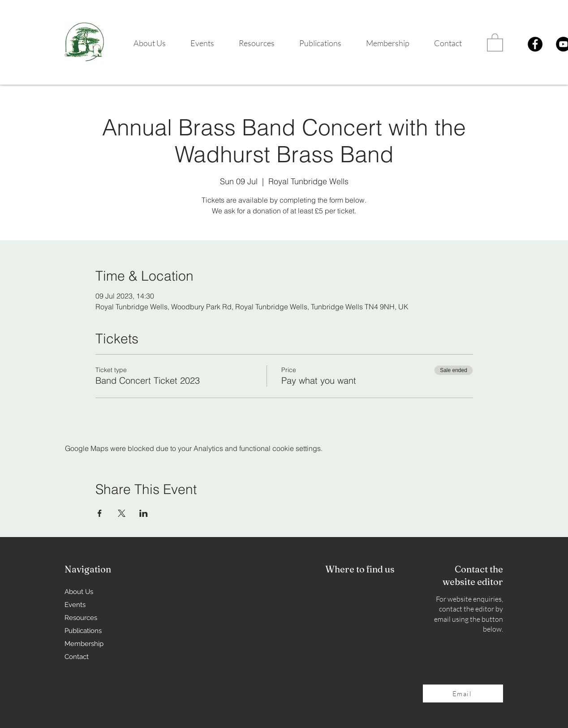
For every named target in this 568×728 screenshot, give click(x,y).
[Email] (463, 693)
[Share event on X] (122, 513)
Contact (77, 657)
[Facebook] (535, 44)
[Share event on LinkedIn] (144, 513)
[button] (144, 43)
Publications (83, 631)
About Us (79, 592)
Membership (84, 644)
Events (75, 605)
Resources (81, 618)
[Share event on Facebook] (100, 513)
